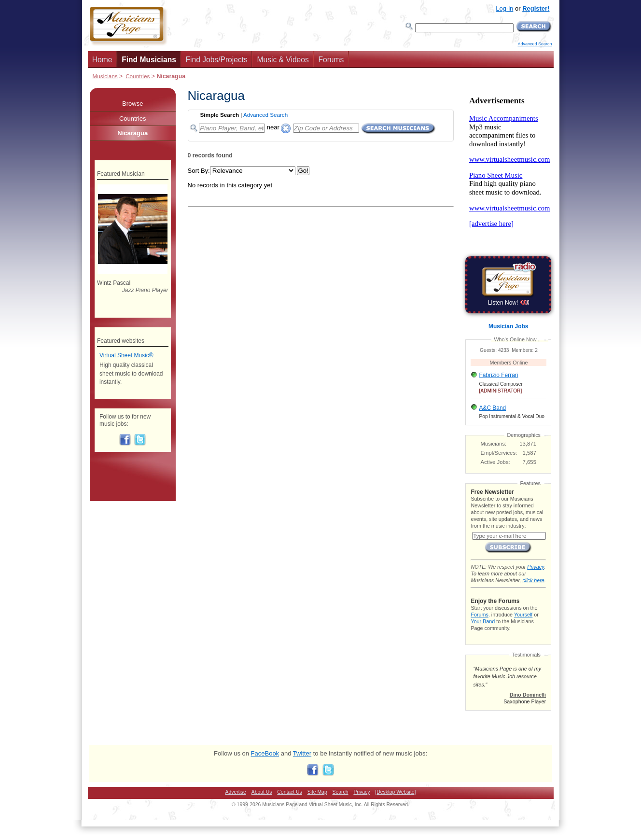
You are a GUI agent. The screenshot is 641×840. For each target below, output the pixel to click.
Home (102, 60)
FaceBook (265, 753)
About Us (262, 792)
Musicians (105, 76)
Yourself (523, 615)
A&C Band (492, 408)
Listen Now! (509, 303)
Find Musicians (149, 60)
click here (533, 580)
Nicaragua (132, 133)
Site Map (317, 792)
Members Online (509, 363)
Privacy (535, 567)
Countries (138, 76)
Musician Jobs (508, 326)
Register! (536, 8)
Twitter (302, 753)
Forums (331, 60)
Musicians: (494, 444)
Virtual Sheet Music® (126, 355)
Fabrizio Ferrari (498, 375)
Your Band (483, 621)
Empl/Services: (499, 453)
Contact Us (289, 792)
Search (341, 792)
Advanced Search (535, 44)
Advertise (236, 792)
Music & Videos (283, 60)
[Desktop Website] (395, 792)
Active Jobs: (495, 462)
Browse (132, 104)
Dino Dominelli (528, 695)
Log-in (504, 8)
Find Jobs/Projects (217, 60)
